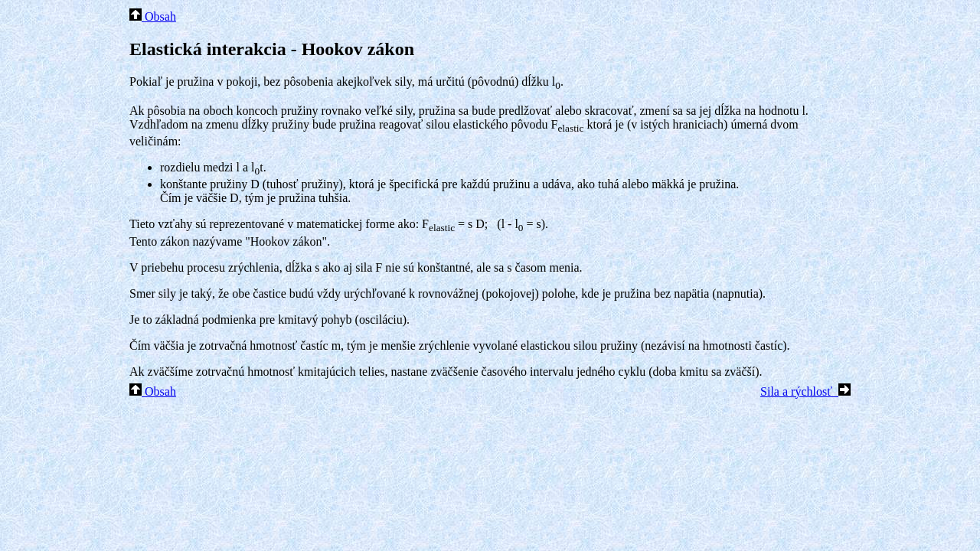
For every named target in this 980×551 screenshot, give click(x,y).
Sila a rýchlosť (805, 391)
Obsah (153, 16)
